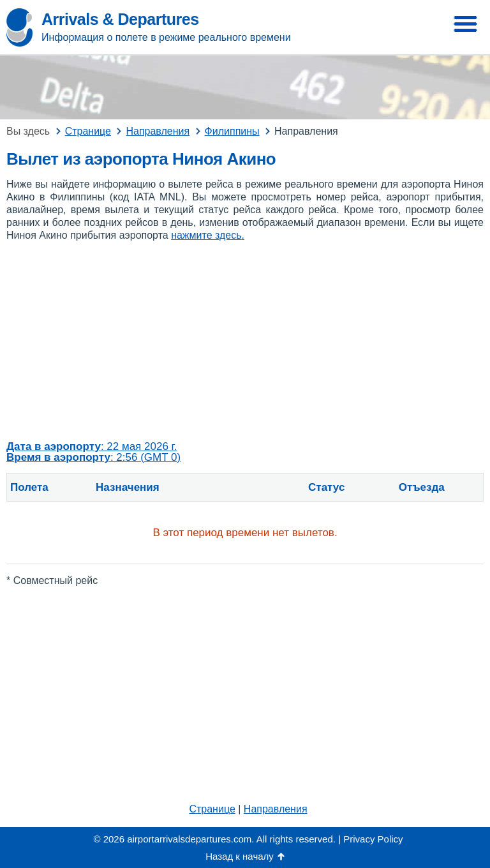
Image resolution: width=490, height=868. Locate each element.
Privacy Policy (373, 839)
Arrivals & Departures (120, 19)
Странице (212, 809)
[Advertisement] (245, 341)
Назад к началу (240, 856)
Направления (276, 809)
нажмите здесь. (208, 235)
